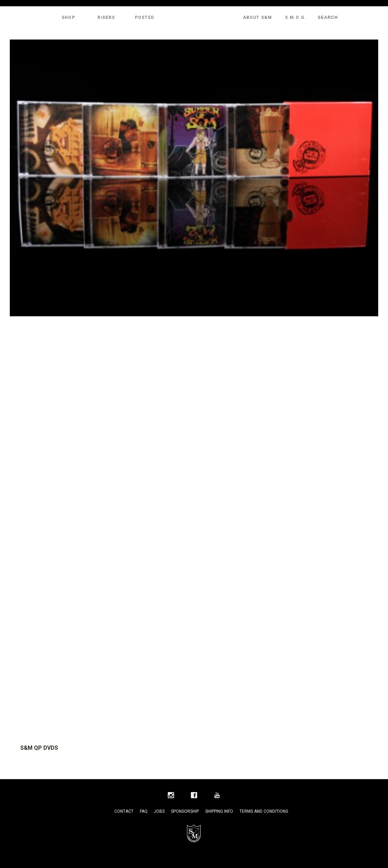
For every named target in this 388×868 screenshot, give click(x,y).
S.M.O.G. (296, 17)
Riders (106, 17)
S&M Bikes (194, 17)
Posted (145, 17)
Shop (68, 17)
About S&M (258, 17)
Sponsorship (185, 811)
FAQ (144, 811)
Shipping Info (219, 811)
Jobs (159, 811)
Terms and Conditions (264, 811)
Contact (124, 811)
